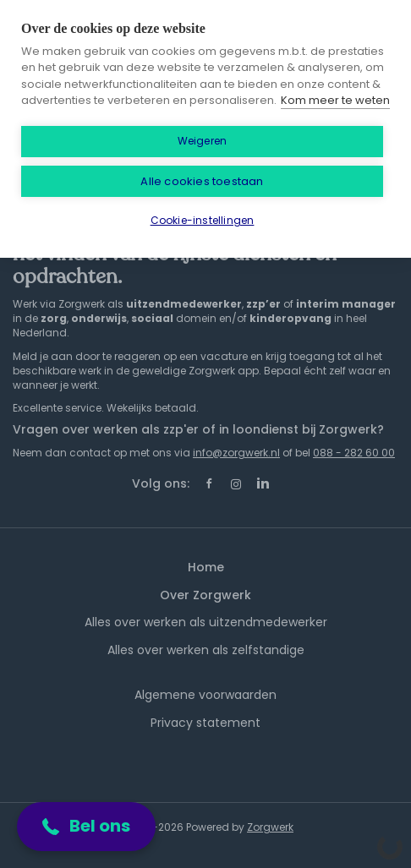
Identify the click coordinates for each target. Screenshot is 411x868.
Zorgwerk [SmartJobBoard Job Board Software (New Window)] (270, 827)
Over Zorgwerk (205, 595)
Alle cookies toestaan (202, 181)
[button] (86, 827)
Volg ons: (161, 483)
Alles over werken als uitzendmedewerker (206, 622)
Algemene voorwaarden (205, 695)
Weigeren (203, 141)
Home (206, 567)
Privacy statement (205, 723)
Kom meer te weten (335, 100)
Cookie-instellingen (203, 220)
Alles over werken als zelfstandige (206, 650)
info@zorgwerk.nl (236, 453)
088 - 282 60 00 (354, 453)
